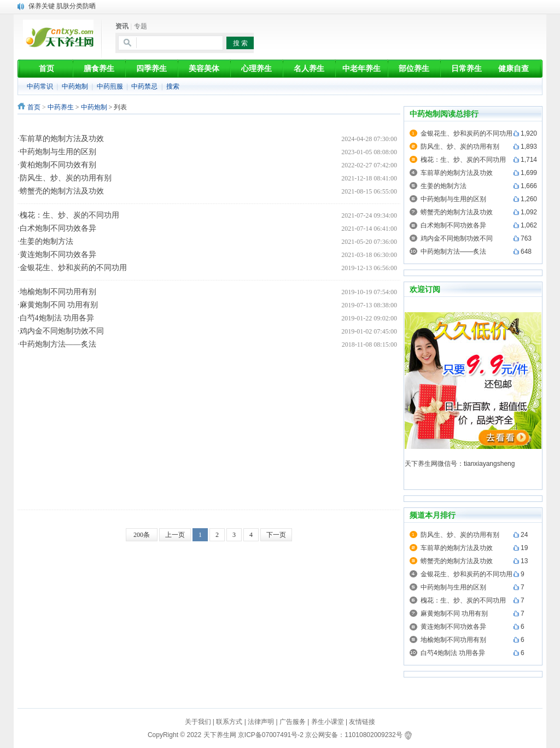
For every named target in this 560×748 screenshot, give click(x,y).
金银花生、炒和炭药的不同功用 (73, 268)
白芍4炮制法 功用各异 (57, 318)
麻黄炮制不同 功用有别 (59, 305)
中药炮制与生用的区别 (58, 152)
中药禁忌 (144, 86)
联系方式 (229, 722)
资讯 (122, 26)
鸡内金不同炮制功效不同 (62, 331)
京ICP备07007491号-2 (271, 735)
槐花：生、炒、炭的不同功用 (69, 215)
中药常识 (40, 86)
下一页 (276, 535)
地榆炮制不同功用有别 (58, 292)
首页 (34, 107)
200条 (142, 535)
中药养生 (61, 107)
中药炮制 (75, 86)
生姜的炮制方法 (46, 241)
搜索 (173, 86)
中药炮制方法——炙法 (58, 344)
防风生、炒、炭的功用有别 (66, 178)
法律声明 (261, 722)
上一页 (175, 535)
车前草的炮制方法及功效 (62, 139)
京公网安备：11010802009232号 (354, 735)
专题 (141, 26)
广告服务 (293, 722)
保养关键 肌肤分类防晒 (62, 6)
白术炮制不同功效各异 (58, 228)
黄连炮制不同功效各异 (58, 255)
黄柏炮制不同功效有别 (58, 165)
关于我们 (198, 722)
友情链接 (362, 722)
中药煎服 (110, 86)
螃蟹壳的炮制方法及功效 (62, 191)
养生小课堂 (328, 722)
